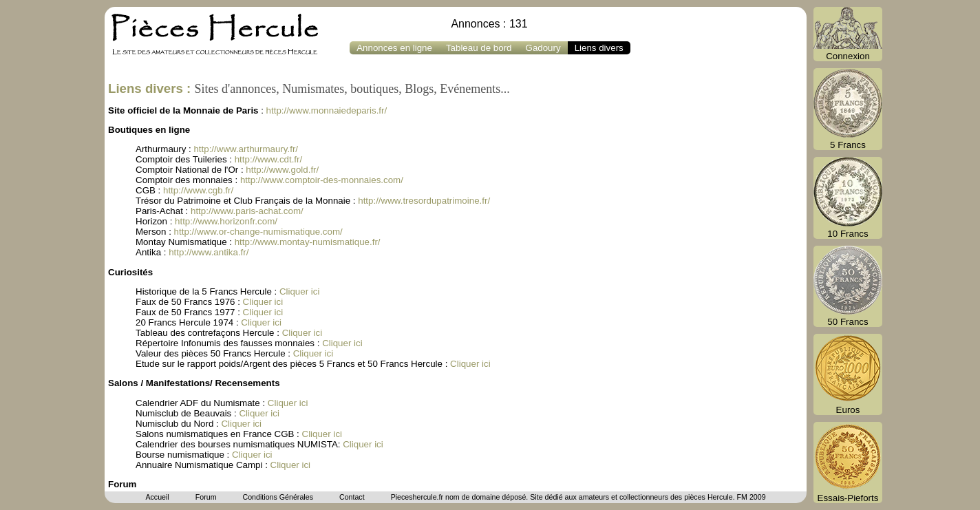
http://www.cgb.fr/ (198, 190)
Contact (352, 497)
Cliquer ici (300, 291)
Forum (206, 497)
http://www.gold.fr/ (282, 170)
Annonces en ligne (394, 48)
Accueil (157, 497)
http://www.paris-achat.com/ (247, 211)
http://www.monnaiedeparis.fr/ (327, 110)
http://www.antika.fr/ (209, 252)
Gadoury (543, 48)
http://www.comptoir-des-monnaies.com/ (322, 180)
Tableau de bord (479, 48)
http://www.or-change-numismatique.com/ (258, 232)
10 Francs (848, 198)
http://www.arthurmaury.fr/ (246, 149)
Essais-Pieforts (848, 463)
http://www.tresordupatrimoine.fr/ (424, 201)
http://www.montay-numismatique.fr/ (308, 242)
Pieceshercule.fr (417, 497)
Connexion (848, 34)
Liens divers (599, 48)
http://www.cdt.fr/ (269, 159)
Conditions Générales (277, 497)
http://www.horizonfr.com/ (226, 221)
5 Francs (848, 109)
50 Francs (848, 286)
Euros (848, 374)
